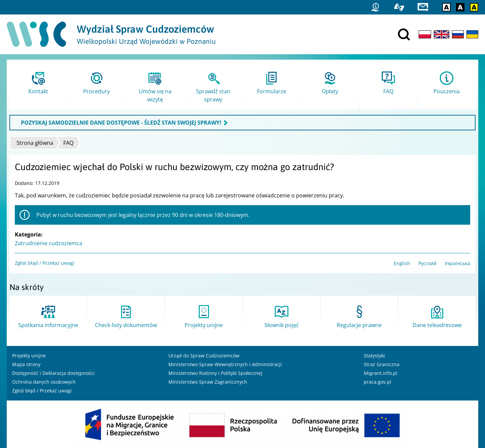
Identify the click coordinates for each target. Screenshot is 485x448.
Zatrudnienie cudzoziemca (48, 243)
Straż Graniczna (382, 364)
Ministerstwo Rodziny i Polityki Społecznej (215, 373)
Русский (427, 263)
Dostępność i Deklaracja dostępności (53, 373)
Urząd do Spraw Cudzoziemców (204, 356)
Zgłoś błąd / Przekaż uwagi (45, 263)
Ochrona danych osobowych (44, 382)
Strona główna (35, 143)
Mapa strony (26, 364)
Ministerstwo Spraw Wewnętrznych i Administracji (225, 364)
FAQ (68, 143)
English (402, 263)
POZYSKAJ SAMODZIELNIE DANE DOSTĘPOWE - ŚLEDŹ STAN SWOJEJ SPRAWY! (121, 123)
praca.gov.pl (378, 382)
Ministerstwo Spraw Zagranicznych (208, 382)
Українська (457, 263)
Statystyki (374, 356)
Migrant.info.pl (381, 373)
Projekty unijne (29, 356)
